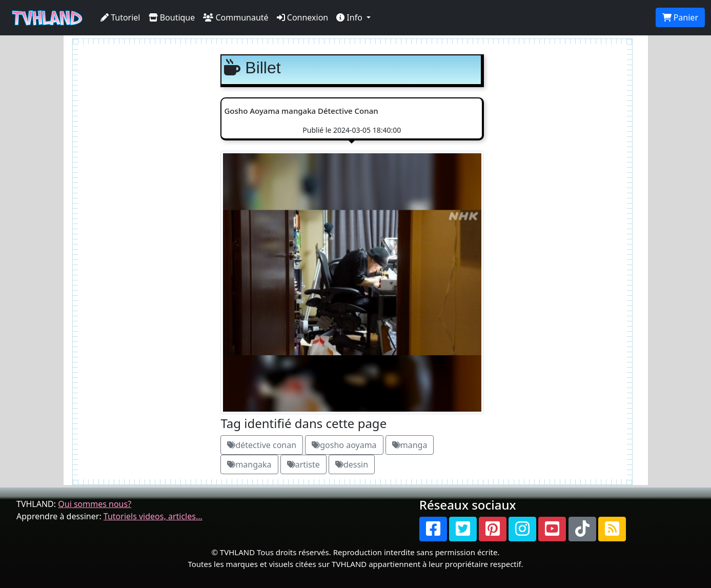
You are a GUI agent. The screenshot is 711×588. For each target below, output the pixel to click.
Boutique (172, 17)
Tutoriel (120, 17)
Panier (680, 17)
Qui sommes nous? (95, 504)
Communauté (236, 17)
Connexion (303, 17)
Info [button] (350, 17)
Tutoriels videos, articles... (153, 516)
